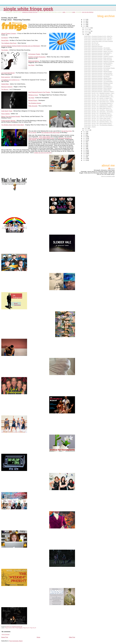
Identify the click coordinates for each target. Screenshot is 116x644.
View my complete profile (108, 176)
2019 (85, 135)
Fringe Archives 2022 (10, 628)
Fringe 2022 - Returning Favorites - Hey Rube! (97, 55)
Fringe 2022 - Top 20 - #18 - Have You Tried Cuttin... (98, 117)
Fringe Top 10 (26, 628)
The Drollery (5, 50)
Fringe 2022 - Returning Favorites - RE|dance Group (98, 83)
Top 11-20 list (32, 132)
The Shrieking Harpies (35, 103)
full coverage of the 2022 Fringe (50, 132)
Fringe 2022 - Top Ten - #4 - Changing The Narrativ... (98, 115)
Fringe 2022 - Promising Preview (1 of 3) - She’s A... (98, 40)
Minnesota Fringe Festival (30, 12)
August (87, 33)
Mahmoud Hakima (34, 61)
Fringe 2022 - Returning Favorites (93, 46)
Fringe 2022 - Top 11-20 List (92, 45)
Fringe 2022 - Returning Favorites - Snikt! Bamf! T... (98, 53)
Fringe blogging (19, 628)
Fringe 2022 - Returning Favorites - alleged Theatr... (98, 78)
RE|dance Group (33, 95)
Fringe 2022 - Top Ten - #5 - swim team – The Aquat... (99, 112)
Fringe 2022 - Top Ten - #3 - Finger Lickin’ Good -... (98, 118)
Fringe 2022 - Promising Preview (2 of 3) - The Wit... (98, 38)
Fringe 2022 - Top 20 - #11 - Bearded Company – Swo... (99, 93)
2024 (85, 23)
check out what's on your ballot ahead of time (41, 138)
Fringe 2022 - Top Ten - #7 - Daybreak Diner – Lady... (99, 105)
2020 (85, 133)
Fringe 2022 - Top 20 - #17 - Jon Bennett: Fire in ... (98, 113)
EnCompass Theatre (34, 54)
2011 (85, 148)
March (86, 128)
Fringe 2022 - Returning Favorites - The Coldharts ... (98, 50)
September (88, 31)
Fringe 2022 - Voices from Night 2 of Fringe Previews (98, 41)
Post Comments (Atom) (16, 641)
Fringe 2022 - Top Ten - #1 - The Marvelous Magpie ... (99, 125)
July (86, 35)
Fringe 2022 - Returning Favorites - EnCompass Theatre (99, 68)
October (87, 29)
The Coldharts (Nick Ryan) (9, 43)
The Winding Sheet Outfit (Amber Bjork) (13, 125)
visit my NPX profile (88, 12)
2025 (85, 21)
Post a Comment (6, 634)
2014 (85, 143)
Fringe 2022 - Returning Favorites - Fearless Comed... (99, 56)
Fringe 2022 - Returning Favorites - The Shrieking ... (98, 65)
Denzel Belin (5, 40)
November (87, 28)
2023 (85, 24)
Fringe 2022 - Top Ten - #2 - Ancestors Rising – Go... (98, 122)
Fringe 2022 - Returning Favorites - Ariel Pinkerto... (98, 80)
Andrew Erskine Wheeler (8, 121)
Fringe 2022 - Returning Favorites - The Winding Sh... (99, 75)
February (87, 130)
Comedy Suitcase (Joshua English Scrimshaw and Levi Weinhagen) (21, 46)
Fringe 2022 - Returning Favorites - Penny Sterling (98, 88)
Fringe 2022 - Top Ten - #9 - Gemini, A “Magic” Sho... (98, 98)
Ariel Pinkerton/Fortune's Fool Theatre (39, 92)
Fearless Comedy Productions (37, 57)
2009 (85, 152)
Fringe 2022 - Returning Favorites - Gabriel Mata (97, 90)
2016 (85, 140)
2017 (85, 138)
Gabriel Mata (5, 84)
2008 (85, 153)
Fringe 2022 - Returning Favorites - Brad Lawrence (98, 58)
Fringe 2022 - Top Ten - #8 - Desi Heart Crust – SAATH (99, 102)
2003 (85, 160)
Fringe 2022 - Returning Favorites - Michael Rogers (98, 71)
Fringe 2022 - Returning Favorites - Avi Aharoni (97, 76)
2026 (85, 19)
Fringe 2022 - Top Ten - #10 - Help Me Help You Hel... (99, 95)
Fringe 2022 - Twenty (90, 127)
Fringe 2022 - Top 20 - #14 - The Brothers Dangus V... (99, 103)
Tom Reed (31, 98)
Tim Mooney (5, 89)
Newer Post (5, 637)
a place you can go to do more (43, 153)
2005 (85, 157)
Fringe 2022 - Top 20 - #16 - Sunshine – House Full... (99, 110)
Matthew (112, 169)
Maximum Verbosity (7, 87)
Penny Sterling (5, 114)
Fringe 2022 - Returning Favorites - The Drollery (97, 48)
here (64, 12)
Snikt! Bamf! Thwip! (7, 111)
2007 (85, 155)
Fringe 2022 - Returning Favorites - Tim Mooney (97, 66)
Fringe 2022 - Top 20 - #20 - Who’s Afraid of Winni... (98, 123)
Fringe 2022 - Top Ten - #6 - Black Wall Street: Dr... (98, 108)
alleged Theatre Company (9, 33)
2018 (85, 137)
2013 (85, 145)
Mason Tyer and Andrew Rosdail (11, 116)
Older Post (72, 637)
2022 (85, 26)
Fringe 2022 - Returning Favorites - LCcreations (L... (98, 86)
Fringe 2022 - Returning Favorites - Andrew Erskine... (99, 63)
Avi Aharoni (5, 38)
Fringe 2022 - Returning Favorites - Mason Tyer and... (99, 51)
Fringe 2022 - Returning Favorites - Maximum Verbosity (99, 61)
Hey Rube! (31, 65)
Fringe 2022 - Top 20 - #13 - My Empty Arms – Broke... (99, 100)
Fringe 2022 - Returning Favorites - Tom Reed (97, 70)
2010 (85, 150)
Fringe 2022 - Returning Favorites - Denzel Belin (97, 85)
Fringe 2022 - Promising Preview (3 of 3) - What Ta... (98, 36)
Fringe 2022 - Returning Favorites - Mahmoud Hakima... (99, 91)
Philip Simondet (33, 106)
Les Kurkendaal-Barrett (8, 73)
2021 (85, 132)
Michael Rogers (33, 100)
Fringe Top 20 (33, 628)
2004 (85, 159)
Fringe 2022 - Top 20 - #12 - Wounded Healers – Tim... (99, 96)
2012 (85, 147)
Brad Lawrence (6, 77)
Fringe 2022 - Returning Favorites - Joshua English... (98, 73)
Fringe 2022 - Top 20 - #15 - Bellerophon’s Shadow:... (99, 107)
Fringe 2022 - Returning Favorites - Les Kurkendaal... (99, 81)
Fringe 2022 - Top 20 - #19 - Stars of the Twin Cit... (98, 120)
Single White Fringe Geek (28, 9)
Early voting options (45, 137)
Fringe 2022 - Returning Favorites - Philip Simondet (98, 60)
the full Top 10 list (67, 131)
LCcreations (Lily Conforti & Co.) (11, 80)
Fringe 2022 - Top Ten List (91, 43)
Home (38, 637)
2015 (85, 142)
